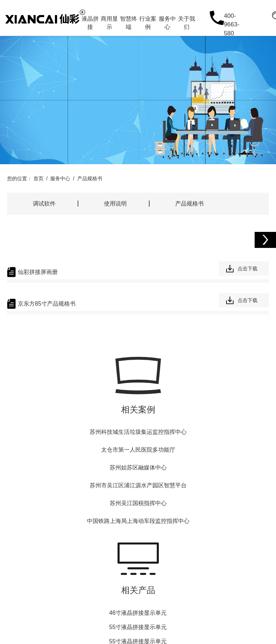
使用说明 (115, 204)
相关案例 (138, 409)
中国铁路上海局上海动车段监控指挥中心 (138, 521)
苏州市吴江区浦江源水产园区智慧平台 (138, 485)
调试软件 (44, 204)
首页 (71, 19)
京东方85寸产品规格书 (47, 304)
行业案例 (148, 23)
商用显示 (109, 23)
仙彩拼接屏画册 (38, 272)
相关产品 (138, 590)
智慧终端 (129, 23)
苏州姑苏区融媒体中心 (138, 468)
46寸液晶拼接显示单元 (138, 613)
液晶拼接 (90, 23)
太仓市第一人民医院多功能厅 (138, 450)
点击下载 (248, 269)
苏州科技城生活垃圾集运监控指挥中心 (138, 432)
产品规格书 (90, 178)
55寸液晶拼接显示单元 (138, 627)
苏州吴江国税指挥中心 (138, 503)
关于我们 (187, 23)
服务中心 (167, 23)
